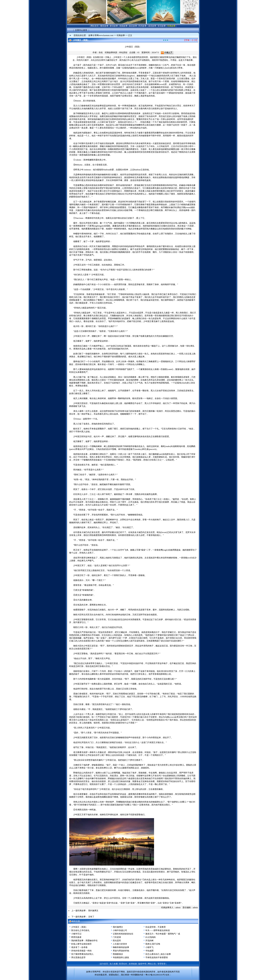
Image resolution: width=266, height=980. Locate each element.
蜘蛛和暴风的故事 (121, 947)
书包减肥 (149, 951)
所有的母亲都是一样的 (81, 951)
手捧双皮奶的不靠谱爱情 (157, 957)
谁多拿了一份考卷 (79, 947)
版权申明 (142, 964)
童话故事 (114, 26)
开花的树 (149, 941)
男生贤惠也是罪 (78, 957)
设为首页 (104, 964)
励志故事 (133, 26)
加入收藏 (114, 964)
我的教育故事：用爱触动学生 (84, 941)
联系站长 (123, 964)
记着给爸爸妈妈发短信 (123, 934)
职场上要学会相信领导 (81, 944)
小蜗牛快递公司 (120, 930)
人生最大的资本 (120, 944)
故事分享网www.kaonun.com (101, 35)
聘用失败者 (76, 937)
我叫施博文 (93, 911)
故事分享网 (91, 972)
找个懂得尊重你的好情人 (82, 954)
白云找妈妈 (150, 937)
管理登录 (161, 964)
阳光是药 (117, 941)
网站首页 (95, 26)
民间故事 (142, 26)
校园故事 (123, 26)
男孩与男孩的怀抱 (121, 951)
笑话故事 (162, 26)
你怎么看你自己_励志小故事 (158, 954)
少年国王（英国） (79, 927)
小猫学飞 (149, 947)
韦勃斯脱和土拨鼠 (121, 957)
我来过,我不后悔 (153, 944)
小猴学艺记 (76, 934)
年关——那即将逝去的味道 (158, 930)
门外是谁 (117, 937)
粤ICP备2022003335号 (155, 975)
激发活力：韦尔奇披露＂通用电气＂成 (163, 934)
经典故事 (171, 26)
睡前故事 (104, 26)
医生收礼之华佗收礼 (80, 930)
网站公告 (152, 964)
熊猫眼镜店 (118, 954)
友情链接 (133, 964)
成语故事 (152, 26)
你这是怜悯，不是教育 (156, 927)
